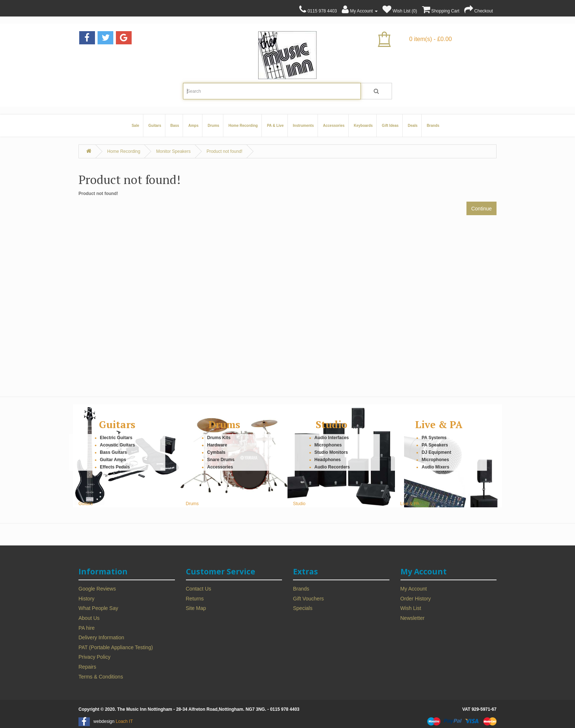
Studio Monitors (331, 452)
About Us (89, 618)
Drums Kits (219, 438)
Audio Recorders (332, 467)
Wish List (411, 608)
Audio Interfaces (332, 438)
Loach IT (124, 721)
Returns (195, 599)
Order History (416, 599)
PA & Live (275, 126)
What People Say (98, 608)
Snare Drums (221, 460)
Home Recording (243, 126)
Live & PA (439, 424)
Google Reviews (97, 589)
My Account (414, 589)
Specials (303, 608)
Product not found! (224, 151)
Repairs (87, 667)
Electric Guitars (116, 438)
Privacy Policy (94, 657)
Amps (193, 126)
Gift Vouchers (308, 599)
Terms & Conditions (101, 677)
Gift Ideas (390, 126)
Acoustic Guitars (117, 445)
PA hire (87, 628)
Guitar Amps (113, 460)
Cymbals (216, 452)
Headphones (327, 460)
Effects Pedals (115, 467)
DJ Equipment (437, 452)
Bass (175, 126)
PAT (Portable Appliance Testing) (116, 647)
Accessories (334, 126)
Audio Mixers (435, 467)
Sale (135, 126)
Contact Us (199, 589)
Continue (481, 209)
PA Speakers (435, 445)
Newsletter (413, 618)
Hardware (217, 445)
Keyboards (363, 126)
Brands (433, 126)
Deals (413, 126)
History (87, 599)
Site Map (196, 608)
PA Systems (434, 438)
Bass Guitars (113, 452)
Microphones (328, 445)
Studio (332, 424)
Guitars (155, 126)
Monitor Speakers (173, 151)
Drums (213, 126)
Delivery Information (101, 637)
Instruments (303, 126)
